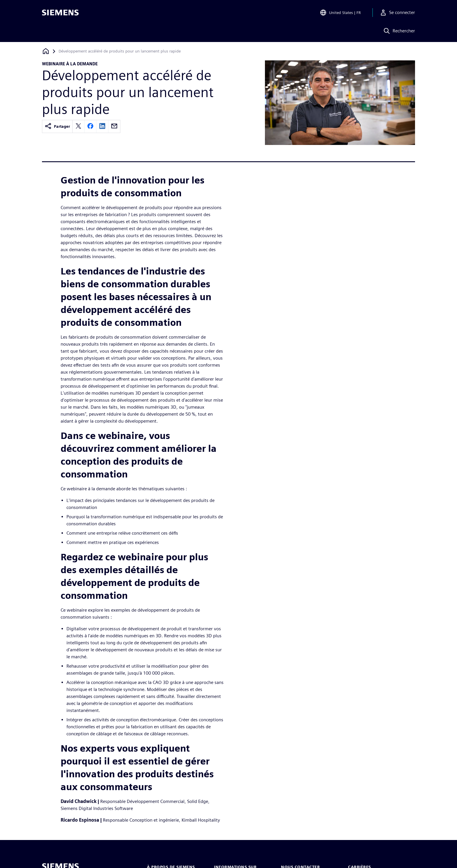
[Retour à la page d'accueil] (46, 51)
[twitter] (78, 126)
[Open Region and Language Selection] (340, 13)
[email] (114, 126)
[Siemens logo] (60, 13)
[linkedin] (102, 126)
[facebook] (90, 126)
